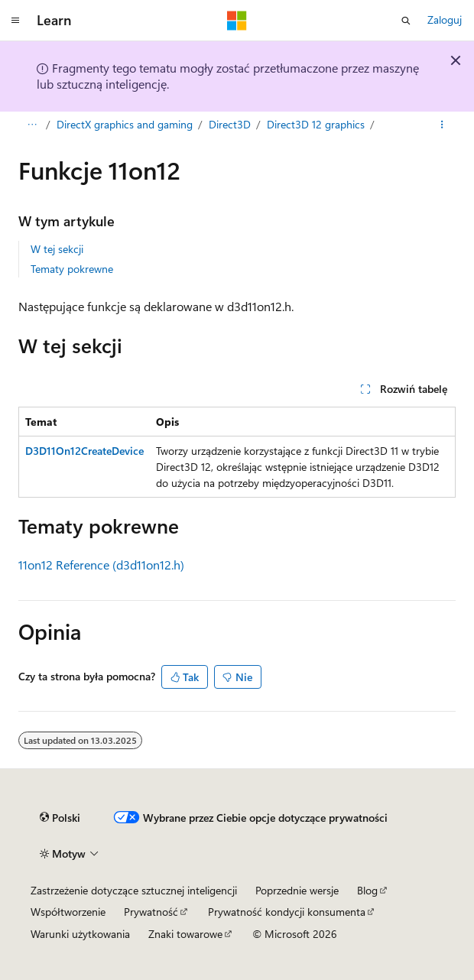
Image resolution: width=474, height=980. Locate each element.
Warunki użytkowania (80, 934)
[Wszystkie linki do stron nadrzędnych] (32, 125)
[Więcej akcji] (442, 125)
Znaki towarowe (185, 934)
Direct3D (230, 124)
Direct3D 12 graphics (316, 124)
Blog (367, 890)
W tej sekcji (57, 249)
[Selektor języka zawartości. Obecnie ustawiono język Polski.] (60, 818)
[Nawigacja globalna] (15, 21)
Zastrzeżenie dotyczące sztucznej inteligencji (134, 890)
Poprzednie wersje (297, 890)
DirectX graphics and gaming (125, 124)
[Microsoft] (237, 21)
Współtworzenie (68, 912)
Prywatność (151, 912)
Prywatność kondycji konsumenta (287, 912)
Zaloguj (445, 19)
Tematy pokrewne (72, 269)
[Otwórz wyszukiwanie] (406, 21)
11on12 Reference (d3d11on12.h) (101, 565)
